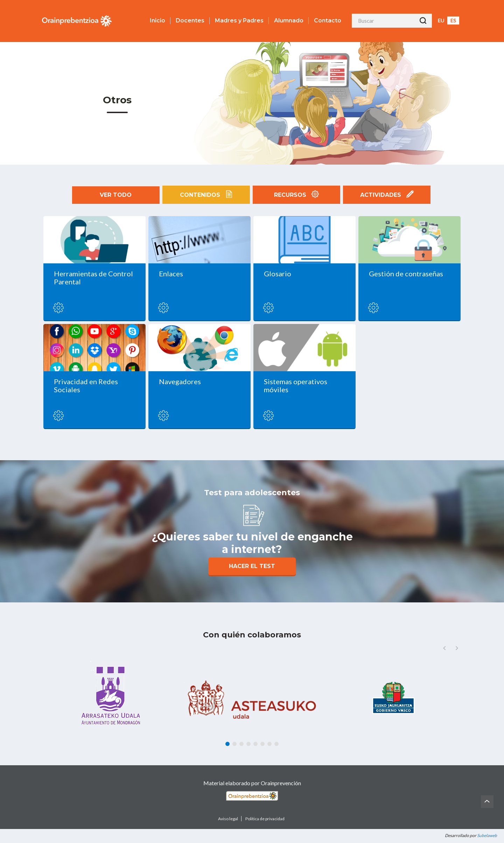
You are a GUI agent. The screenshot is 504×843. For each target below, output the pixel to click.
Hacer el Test (252, 566)
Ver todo (116, 195)
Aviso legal (228, 819)
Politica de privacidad (265, 819)
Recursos (296, 195)
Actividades (387, 195)
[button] (457, 648)
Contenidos (206, 195)
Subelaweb (487, 835)
